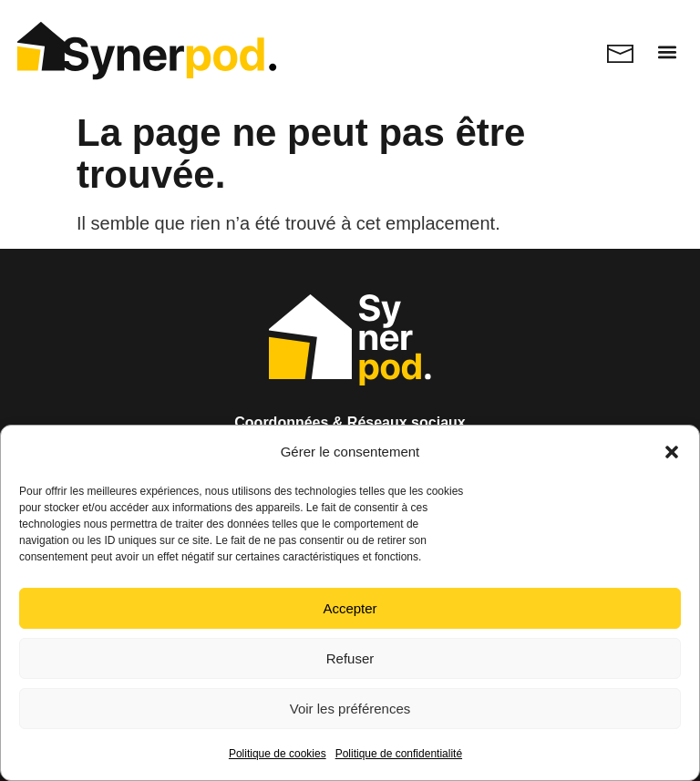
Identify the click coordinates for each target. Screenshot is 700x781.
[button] (672, 452)
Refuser (350, 658)
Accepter (350, 608)
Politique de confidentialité (399, 754)
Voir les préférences (350, 709)
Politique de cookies (278, 754)
